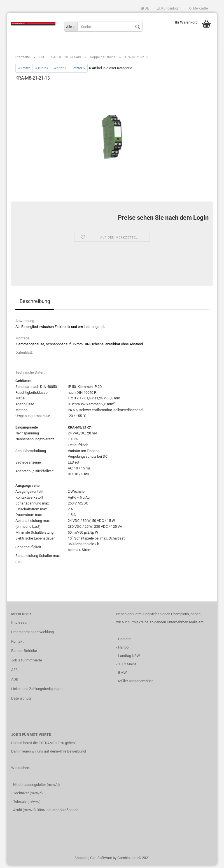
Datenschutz (21, 701)
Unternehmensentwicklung (32, 635)
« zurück (42, 71)
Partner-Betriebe (24, 654)
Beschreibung (35, 304)
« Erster (24, 71)
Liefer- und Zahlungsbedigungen (37, 692)
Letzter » (78, 71)
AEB (14, 673)
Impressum (20, 625)
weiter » (60, 71)
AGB (15, 682)
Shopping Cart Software (93, 861)
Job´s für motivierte (27, 663)
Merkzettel (199, 8)
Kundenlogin (169, 8)
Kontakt (17, 644)
